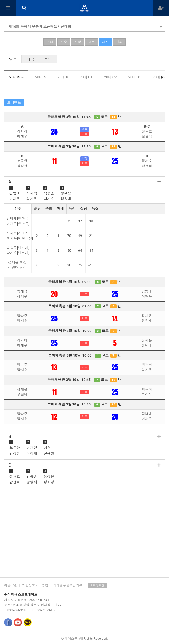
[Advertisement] (84, 534)
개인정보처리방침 (35, 585)
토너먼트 (14, 103)
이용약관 (11, 585)
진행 (78, 42)
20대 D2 (159, 77)
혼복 (48, 59)
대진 (105, 42)
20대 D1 (135, 77)
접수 (64, 42)
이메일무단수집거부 (68, 585)
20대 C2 (110, 77)
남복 (13, 59)
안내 (50, 42)
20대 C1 (86, 77)
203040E (16, 77)
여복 (30, 59)
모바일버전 (97, 586)
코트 (91, 42)
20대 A (40, 77)
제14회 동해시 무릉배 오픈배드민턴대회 (85, 26)
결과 (119, 42)
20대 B (63, 77)
